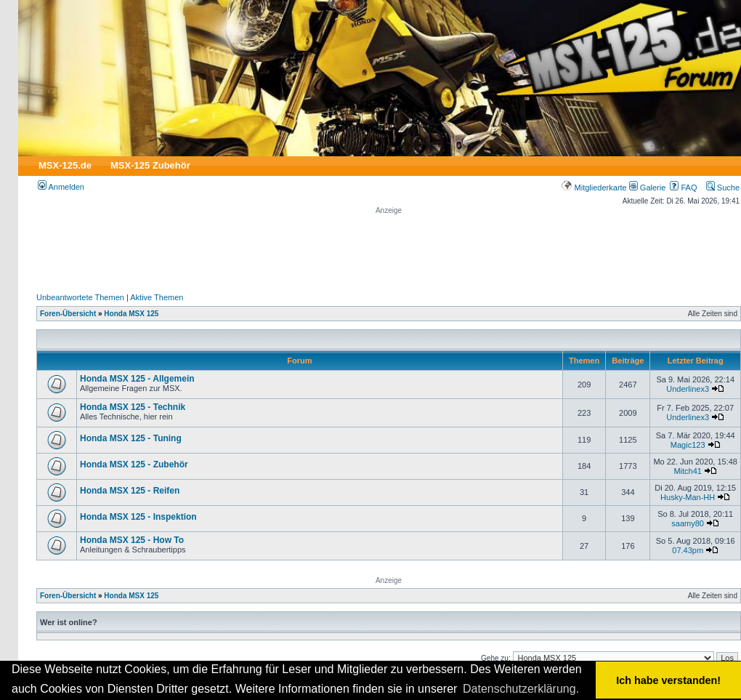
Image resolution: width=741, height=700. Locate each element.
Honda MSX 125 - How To (132, 540)
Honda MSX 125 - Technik (133, 407)
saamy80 (688, 523)
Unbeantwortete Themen (80, 297)
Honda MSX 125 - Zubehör (134, 464)
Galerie (648, 188)
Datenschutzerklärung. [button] (521, 689)
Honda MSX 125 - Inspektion (138, 517)
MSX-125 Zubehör (150, 165)
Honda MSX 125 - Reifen (130, 491)
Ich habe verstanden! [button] (668, 680)
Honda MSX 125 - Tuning (131, 438)
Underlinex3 (688, 389)
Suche (723, 188)
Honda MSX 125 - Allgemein (137, 379)
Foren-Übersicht (68, 314)
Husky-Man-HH (688, 497)
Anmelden (61, 187)
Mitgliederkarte (594, 188)
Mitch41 (688, 471)
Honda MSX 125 (131, 314)
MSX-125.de (65, 165)
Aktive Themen (157, 297)
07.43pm (688, 550)
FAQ (683, 188)
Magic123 (688, 445)
